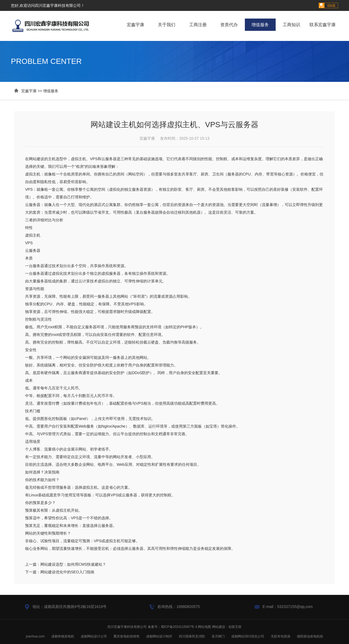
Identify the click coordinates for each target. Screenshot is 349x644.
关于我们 (167, 25)
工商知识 (291, 25)
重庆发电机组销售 (127, 636)
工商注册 (198, 25)
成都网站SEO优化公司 (248, 636)
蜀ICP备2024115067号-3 (179, 627)
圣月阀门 (218, 636)
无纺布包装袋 (281, 636)
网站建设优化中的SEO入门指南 (67, 572)
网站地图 (204, 627)
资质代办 (229, 25)
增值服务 (260, 25)
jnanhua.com (35, 636)
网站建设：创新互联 (227, 627)
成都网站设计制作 (159, 636)
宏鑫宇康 (136, 25)
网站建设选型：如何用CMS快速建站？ (73, 564)
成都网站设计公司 (94, 636)
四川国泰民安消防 (192, 636)
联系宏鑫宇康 (323, 25)
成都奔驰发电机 (63, 636)
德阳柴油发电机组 (310, 636)
